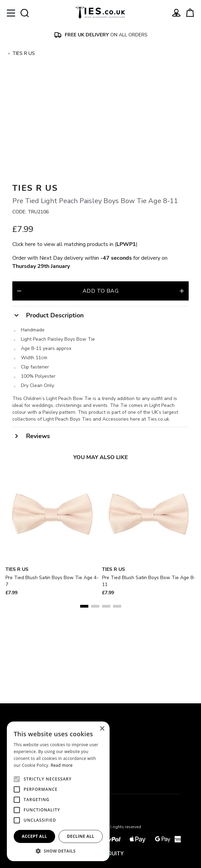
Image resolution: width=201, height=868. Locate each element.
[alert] (58, 791)
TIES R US (24, 53)
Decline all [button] (81, 836)
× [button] (102, 729)
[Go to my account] (176, 13)
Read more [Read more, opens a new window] (62, 765)
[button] (58, 851)
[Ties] (100, 13)
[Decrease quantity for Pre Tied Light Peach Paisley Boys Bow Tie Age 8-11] (19, 369)
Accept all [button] (35, 836)
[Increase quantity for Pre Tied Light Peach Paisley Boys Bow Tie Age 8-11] (182, 369)
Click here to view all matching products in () (75, 322)
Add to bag (100, 369)
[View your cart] (190, 13)
